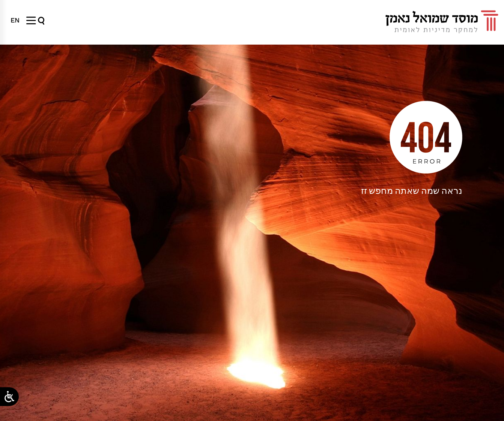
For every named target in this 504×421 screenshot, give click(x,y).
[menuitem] (15, 20)
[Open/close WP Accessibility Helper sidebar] (9, 397)
